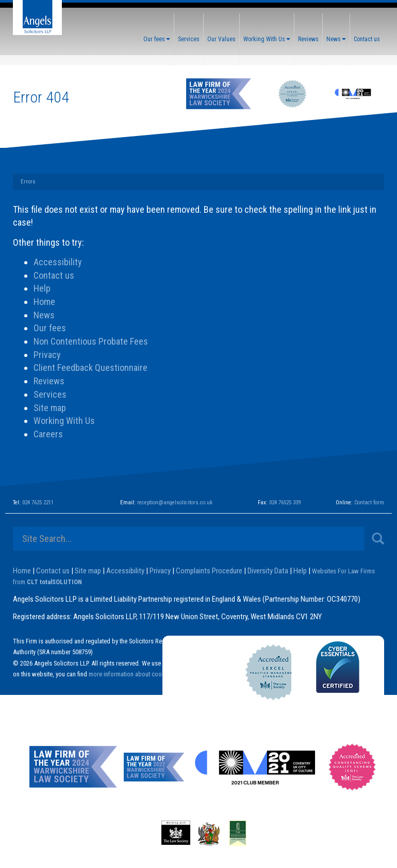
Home (44, 302)
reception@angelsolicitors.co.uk (175, 503)
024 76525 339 (285, 503)
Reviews (308, 39)
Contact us (367, 39)
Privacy (47, 355)
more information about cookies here (137, 674)
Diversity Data (268, 571)
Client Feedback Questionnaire (90, 368)
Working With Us (267, 39)
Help (42, 288)
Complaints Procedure (209, 571)
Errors (28, 182)
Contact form (369, 503)
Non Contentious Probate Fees (91, 341)
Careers (48, 434)
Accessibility (58, 262)
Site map (50, 408)
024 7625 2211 (38, 503)
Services (189, 39)
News (336, 39)
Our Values (221, 39)
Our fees (157, 39)
